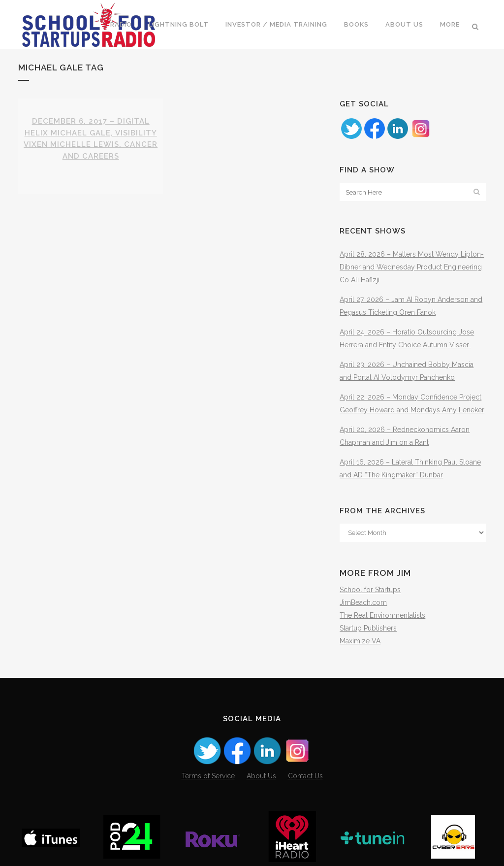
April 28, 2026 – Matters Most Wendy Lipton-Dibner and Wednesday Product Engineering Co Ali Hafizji (412, 267)
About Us (261, 776)
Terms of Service (208, 776)
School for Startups (370, 590)
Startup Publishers (368, 628)
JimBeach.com (363, 602)
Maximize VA (360, 641)
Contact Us (305, 776)
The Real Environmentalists (382, 615)
